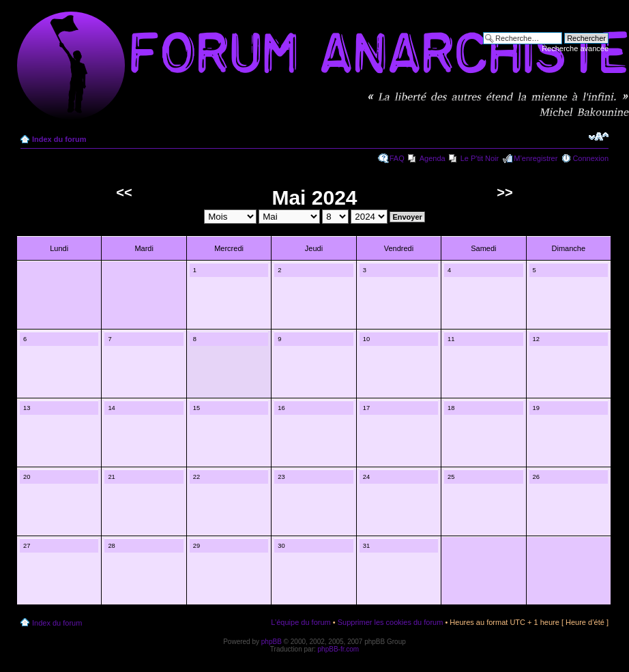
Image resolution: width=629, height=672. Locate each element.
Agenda (433, 158)
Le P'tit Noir (480, 158)
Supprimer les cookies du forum (391, 622)
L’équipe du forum (301, 622)
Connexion (590, 158)
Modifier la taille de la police (599, 136)
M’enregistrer (536, 158)
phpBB (272, 642)
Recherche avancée (575, 48)
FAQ (397, 158)
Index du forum (59, 139)
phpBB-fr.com (339, 649)
